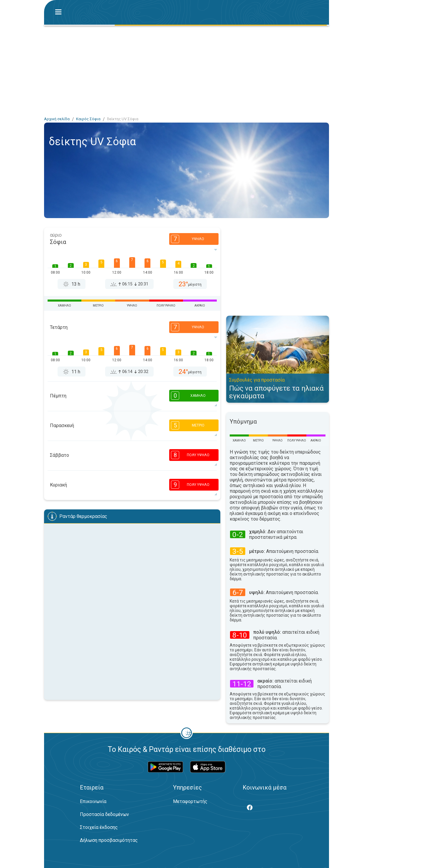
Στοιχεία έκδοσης (99, 827)
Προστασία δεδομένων (104, 814)
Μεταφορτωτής (190, 801)
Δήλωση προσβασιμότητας (109, 840)
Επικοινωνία (93, 801)
